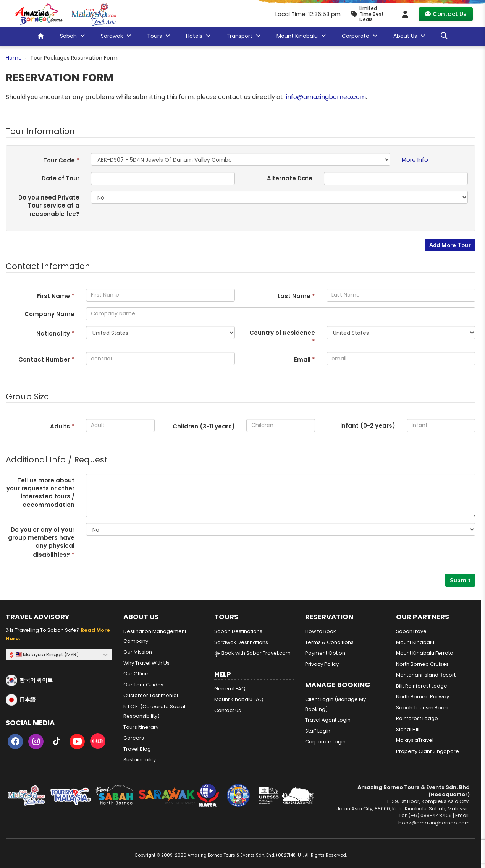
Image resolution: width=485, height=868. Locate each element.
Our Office (136, 674)
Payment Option (325, 653)
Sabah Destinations (238, 631)
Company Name (49, 314)
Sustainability (140, 760)
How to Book (321, 631)
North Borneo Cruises (422, 664)
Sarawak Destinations (241, 642)
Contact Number (46, 359)
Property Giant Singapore (428, 751)
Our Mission (138, 652)
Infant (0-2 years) (368, 426)
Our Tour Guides (143, 685)
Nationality (55, 333)
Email (305, 359)
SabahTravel (412, 631)
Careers (134, 738)
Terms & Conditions (329, 642)
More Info (415, 160)
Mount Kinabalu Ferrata (425, 653)
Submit (460, 580)
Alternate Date (290, 178)
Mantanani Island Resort (426, 675)
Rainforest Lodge (417, 718)
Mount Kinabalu (415, 642)
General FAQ (230, 689)
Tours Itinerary (141, 727)
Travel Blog (137, 749)
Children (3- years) (204, 426)
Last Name (296, 296)
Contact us (228, 710)
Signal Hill (408, 729)
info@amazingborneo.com (326, 97)
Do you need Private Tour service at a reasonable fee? (49, 206)
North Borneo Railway (423, 697)
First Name (56, 296)
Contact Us (446, 14)
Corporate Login (325, 742)
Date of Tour (61, 178)
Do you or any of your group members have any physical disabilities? (41, 542)
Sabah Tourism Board (423, 708)
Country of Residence (282, 337)
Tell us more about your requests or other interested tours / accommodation (40, 492)
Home (14, 58)
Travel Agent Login (328, 720)
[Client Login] (405, 14)
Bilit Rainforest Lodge (422, 686)
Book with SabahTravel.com (252, 653)
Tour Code (61, 160)
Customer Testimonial (151, 695)
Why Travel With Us (146, 663)
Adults (62, 426)
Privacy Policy (322, 664)
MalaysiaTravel (415, 740)
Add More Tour (450, 245)
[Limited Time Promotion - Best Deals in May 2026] (371, 14)
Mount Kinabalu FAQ (239, 699)
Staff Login (318, 731)
